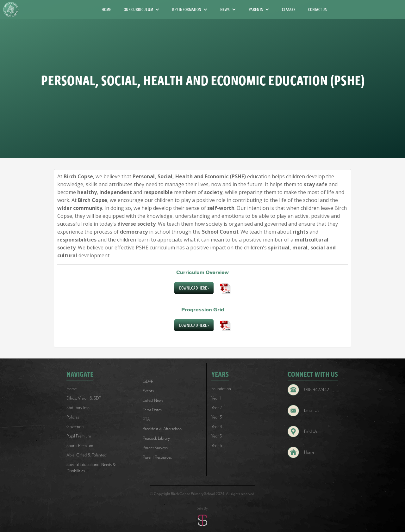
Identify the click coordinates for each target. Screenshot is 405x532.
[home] (13, 10)
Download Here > (194, 288)
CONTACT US (318, 9)
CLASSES (289, 9)
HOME (106, 9)
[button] (142, 9)
